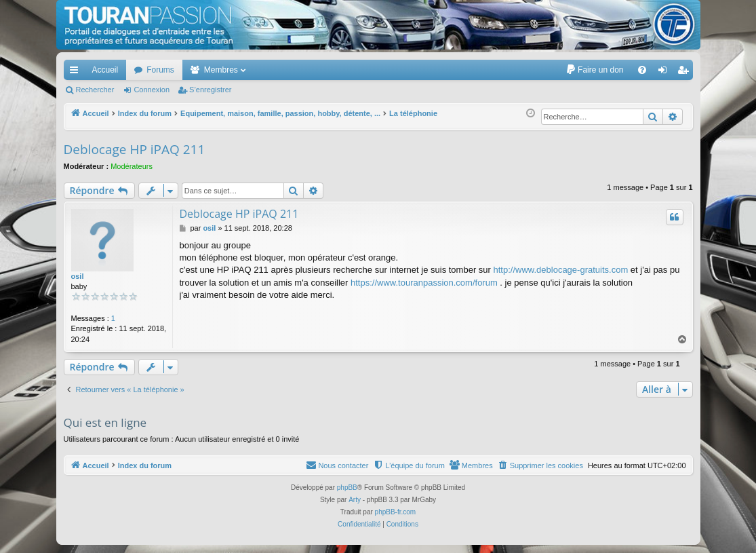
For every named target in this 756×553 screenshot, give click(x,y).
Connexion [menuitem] (665, 73)
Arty (355, 500)
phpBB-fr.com (396, 512)
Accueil (105, 70)
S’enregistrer (210, 90)
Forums (160, 70)
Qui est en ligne (105, 422)
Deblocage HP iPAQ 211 (135, 149)
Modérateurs (132, 166)
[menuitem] (594, 70)
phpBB (347, 488)
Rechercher (95, 90)
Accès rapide (77, 73)
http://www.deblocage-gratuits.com (561, 270)
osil (78, 276)
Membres (221, 70)
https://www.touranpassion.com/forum (424, 283)
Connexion (152, 90)
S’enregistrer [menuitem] (685, 73)
